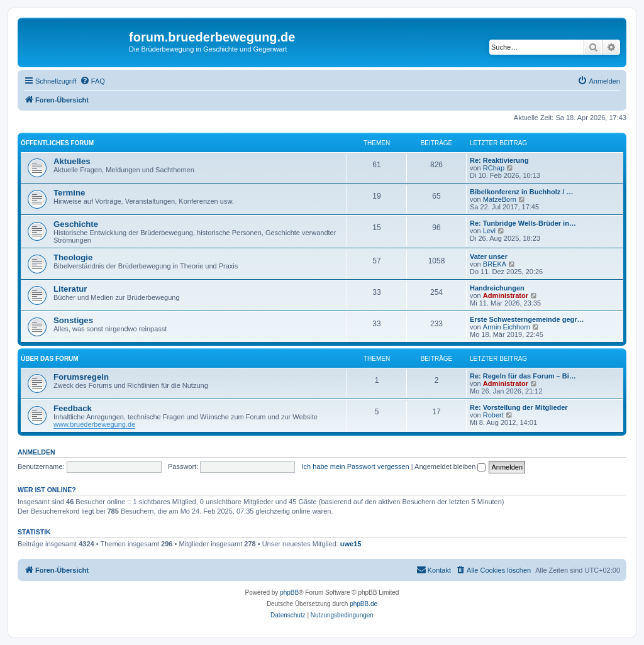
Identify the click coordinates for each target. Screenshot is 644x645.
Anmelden (36, 452)
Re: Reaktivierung (499, 160)
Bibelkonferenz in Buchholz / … (521, 192)
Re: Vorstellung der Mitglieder (519, 407)
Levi (489, 231)
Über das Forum (50, 359)
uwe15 (351, 544)
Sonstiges (73, 320)
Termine (69, 193)
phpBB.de (364, 604)
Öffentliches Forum (57, 143)
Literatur (70, 289)
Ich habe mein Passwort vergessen (356, 466)
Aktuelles (72, 161)
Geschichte (76, 224)
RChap (494, 168)
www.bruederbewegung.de (94, 424)
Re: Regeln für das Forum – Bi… (523, 376)
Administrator (506, 295)
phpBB (289, 593)
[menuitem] (92, 81)
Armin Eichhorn (507, 327)
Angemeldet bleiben (450, 466)
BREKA (495, 264)
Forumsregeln (81, 377)
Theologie (73, 257)
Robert (493, 415)
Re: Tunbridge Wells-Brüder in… (523, 223)
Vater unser (489, 256)
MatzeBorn (500, 199)
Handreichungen (497, 288)
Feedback (73, 408)
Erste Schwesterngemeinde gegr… (527, 319)
